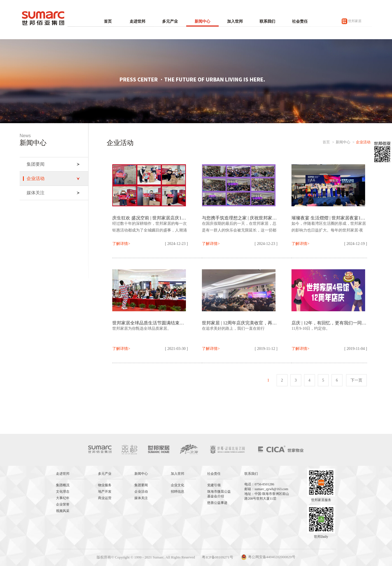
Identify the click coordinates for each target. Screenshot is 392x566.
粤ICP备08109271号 (217, 557)
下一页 (356, 380)
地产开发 (105, 492)
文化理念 (63, 492)
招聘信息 (178, 492)
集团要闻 (53, 164)
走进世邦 (137, 21)
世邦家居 (352, 21)
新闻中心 (202, 21)
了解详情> (121, 244)
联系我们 (267, 21)
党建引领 (214, 485)
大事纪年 (63, 498)
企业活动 (53, 178)
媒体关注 (53, 193)
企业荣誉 (63, 504)
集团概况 (63, 485)
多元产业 (170, 21)
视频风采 (63, 511)
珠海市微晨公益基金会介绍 (219, 494)
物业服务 (105, 485)
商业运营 (105, 498)
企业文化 (178, 485)
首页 (108, 21)
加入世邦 (235, 21)
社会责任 (300, 21)
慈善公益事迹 (217, 503)
